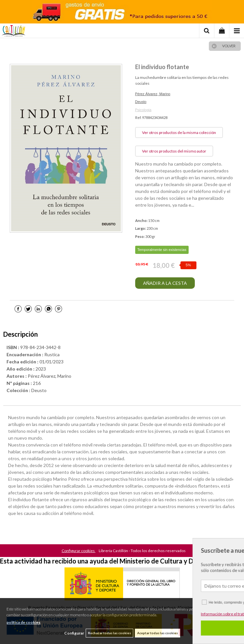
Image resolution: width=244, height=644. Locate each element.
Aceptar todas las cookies (158, 633)
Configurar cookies (79, 551)
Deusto (141, 102)
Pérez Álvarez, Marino (153, 94)
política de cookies (23, 622)
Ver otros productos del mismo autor (174, 151)
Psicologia (143, 110)
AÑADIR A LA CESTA (165, 283)
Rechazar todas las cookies (109, 633)
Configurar (74, 633)
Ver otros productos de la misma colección (179, 132)
